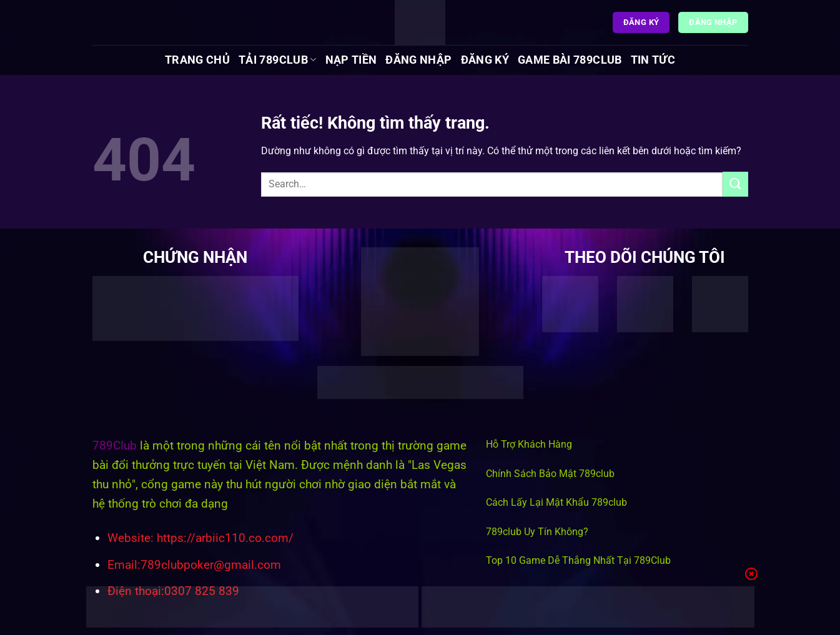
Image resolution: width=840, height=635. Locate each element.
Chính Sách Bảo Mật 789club (550, 474)
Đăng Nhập (418, 60)
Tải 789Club (277, 60)
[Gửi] (735, 184)
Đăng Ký (485, 60)
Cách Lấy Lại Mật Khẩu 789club (556, 502)
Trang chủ (197, 60)
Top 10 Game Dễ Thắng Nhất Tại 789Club (578, 560)
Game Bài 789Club (570, 60)
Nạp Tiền (351, 60)
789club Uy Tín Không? (537, 532)
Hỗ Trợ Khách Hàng (529, 444)
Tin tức (653, 60)
